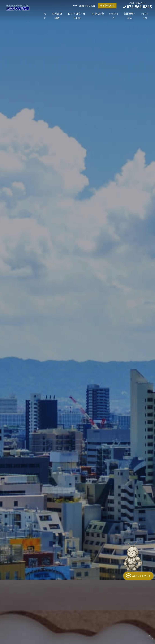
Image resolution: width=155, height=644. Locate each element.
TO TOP (150, 636)
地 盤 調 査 (98, 13)
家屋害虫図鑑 (57, 16)
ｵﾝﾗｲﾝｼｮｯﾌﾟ (114, 16)
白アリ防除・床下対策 (77, 16)
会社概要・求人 (130, 16)
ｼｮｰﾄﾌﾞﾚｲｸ (145, 16)
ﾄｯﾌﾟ (45, 16)
